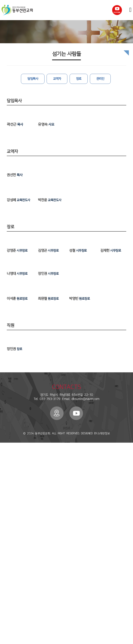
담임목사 (23, 79)
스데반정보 (104, 433)
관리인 (109, 79)
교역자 (54, 79)
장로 (81, 79)
